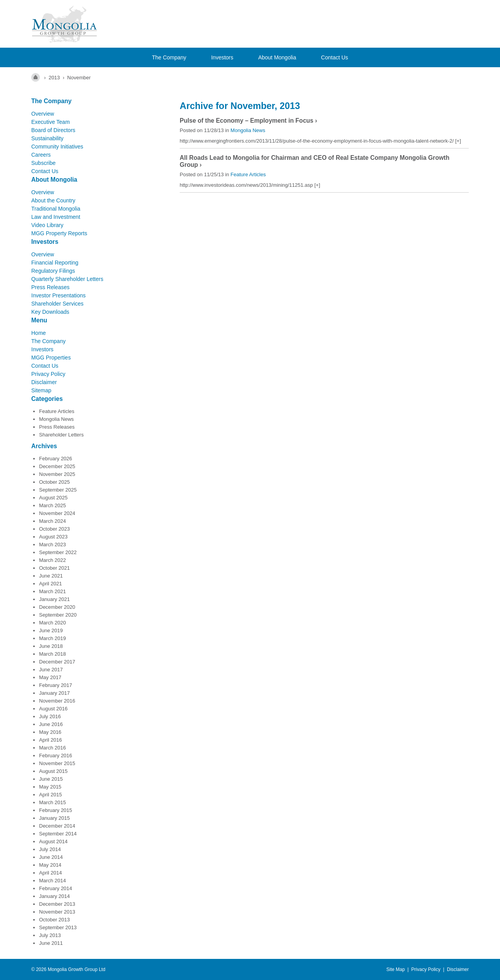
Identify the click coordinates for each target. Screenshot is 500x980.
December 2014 (57, 826)
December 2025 (57, 466)
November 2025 (57, 474)
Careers (41, 155)
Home (38, 333)
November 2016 (57, 701)
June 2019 (51, 630)
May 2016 (50, 732)
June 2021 (51, 576)
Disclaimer (44, 382)
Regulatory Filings (53, 271)
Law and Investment (56, 217)
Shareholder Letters (61, 435)
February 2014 (56, 888)
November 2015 (57, 763)
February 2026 (56, 459)
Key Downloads (50, 312)
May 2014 (50, 865)
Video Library (47, 225)
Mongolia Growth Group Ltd (76, 969)
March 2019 (53, 638)
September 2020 (58, 615)
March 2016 (53, 748)
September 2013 (58, 927)
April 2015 (51, 795)
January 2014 (54, 896)
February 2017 (56, 685)
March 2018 (53, 654)
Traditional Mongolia (56, 209)
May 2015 (50, 787)
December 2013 (57, 904)
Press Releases (50, 287)
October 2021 (54, 568)
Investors (222, 57)
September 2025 (58, 490)
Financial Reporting (55, 263)
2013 (54, 78)
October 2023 (54, 529)
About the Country (53, 200)
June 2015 (51, 779)
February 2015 (56, 810)
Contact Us (335, 57)
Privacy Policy (48, 374)
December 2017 (57, 662)
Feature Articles (57, 411)
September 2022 (58, 552)
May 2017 (50, 677)
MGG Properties (51, 358)
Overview (43, 114)
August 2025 (53, 498)
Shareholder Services (57, 304)
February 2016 (56, 756)
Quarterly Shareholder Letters (67, 279)
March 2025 (53, 505)
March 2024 (53, 521)
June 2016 (51, 724)
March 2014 (53, 881)
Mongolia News (56, 419)
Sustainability (47, 138)
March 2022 (53, 560)
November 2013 (57, 912)
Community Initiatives (57, 147)
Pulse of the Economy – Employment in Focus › (248, 121)
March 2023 (53, 545)
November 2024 (57, 513)
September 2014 (58, 834)
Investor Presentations (58, 295)
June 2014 (51, 857)
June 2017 (51, 670)
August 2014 (53, 841)
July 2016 (50, 716)
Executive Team (51, 122)
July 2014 (50, 849)
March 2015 (53, 802)
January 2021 (54, 599)
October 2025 (54, 482)
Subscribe (43, 163)
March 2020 (53, 623)
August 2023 (53, 537)
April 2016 (51, 740)
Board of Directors (53, 130)
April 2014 (51, 873)
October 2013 (54, 920)
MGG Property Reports (59, 233)
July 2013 (50, 935)
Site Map (396, 969)
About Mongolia (277, 57)
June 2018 (51, 646)
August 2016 (53, 709)
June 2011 (51, 943)
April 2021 (51, 584)
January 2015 (54, 818)
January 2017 (54, 693)
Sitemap (41, 390)
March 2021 (53, 591)
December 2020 (57, 607)
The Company (169, 57)
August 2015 (53, 771)
